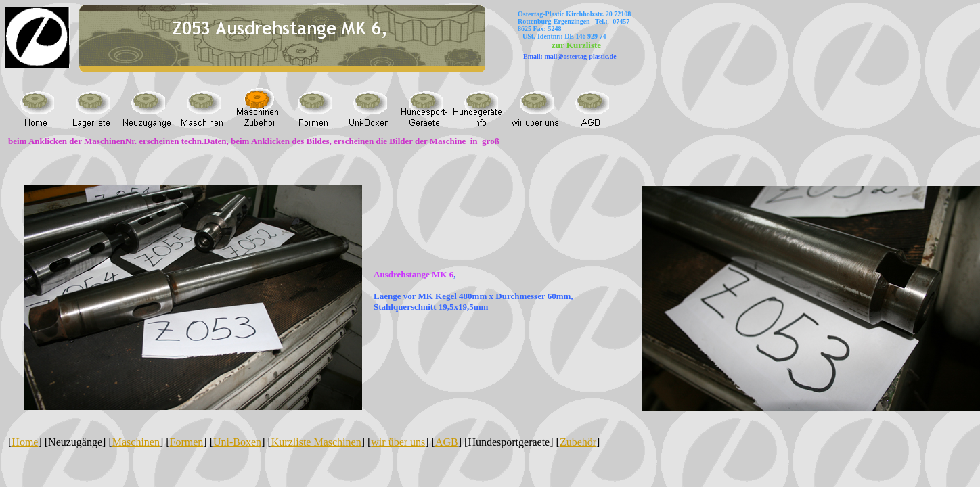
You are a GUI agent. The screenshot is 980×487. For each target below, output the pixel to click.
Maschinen (136, 442)
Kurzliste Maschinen (316, 442)
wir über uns (398, 442)
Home (25, 442)
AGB (447, 442)
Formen (187, 442)
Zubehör (578, 442)
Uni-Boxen (237, 442)
